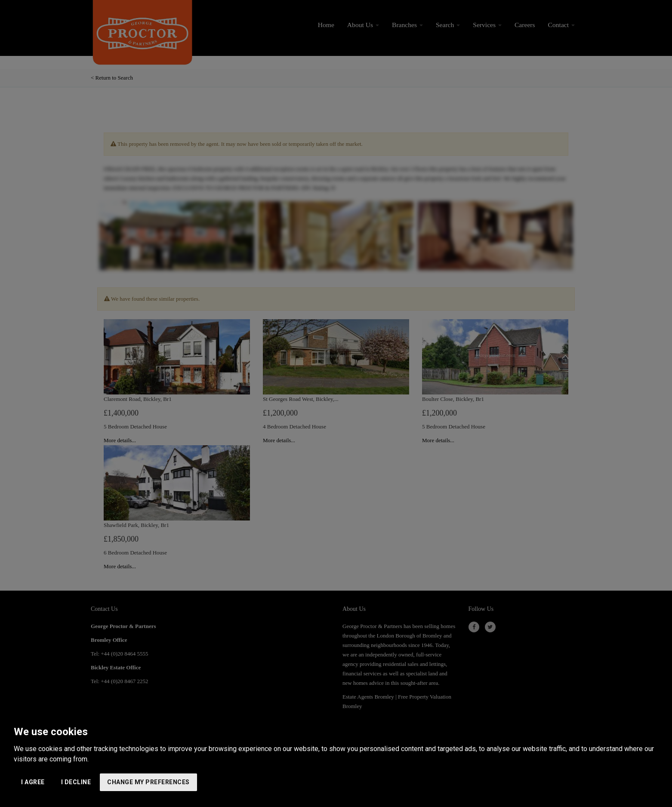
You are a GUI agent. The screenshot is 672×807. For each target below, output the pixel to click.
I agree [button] (33, 782)
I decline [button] (76, 782)
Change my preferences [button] (148, 782)
